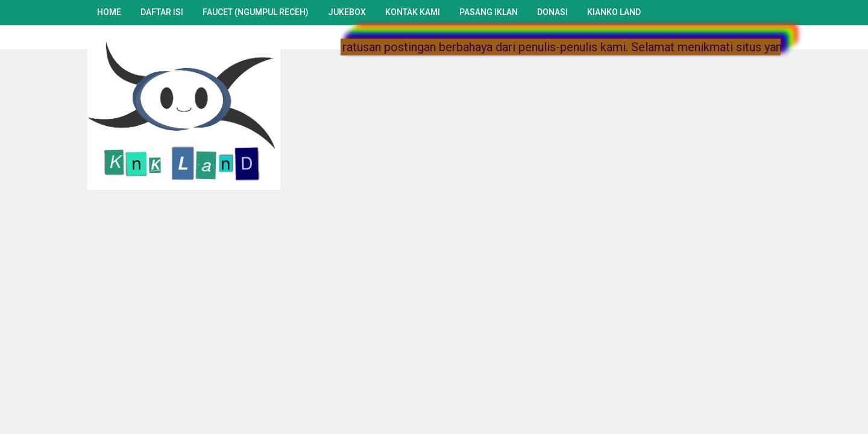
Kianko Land (614, 12)
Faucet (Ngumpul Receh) (256, 12)
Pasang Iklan (489, 12)
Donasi (552, 12)
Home (109, 12)
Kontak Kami (413, 12)
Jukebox (347, 12)
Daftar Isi (162, 12)
